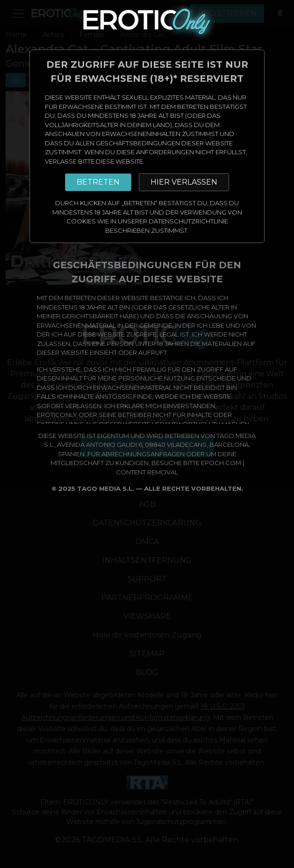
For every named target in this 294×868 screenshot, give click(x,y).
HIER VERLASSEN (184, 182)
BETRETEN (98, 182)
